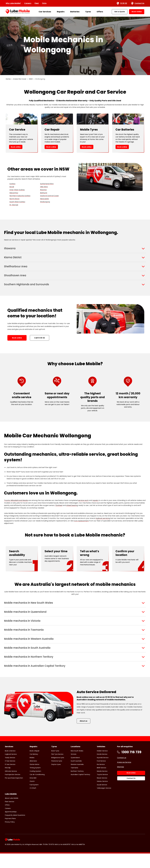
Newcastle (44, 199)
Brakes (32, 772)
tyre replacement (81, 526)
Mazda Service (102, 786)
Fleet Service (10, 816)
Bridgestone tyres (58, 772)
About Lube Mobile (12, 813)
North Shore (14, 199)
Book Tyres (55, 765)
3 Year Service (10, 775)
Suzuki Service (102, 799)
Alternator (33, 775)
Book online (16, 147)
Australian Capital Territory (80, 789)
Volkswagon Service (104, 803)
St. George (14, 205)
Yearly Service (10, 772)
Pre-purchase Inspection (14, 792)
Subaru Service (102, 796)
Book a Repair (35, 765)
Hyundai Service (103, 772)
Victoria (73, 769)
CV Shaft (33, 803)
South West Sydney (17, 202)
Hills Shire (44, 187)
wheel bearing (72, 511)
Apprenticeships (11, 826)
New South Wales (77, 765)
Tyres (88, 12)
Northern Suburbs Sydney (20, 196)
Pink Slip (8, 782)
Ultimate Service (11, 786)
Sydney (12, 184)
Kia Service (101, 779)
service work (83, 506)
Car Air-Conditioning (37, 789)
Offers (100, 12)
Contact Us (138, 3)
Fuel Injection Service (13, 789)
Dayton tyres (56, 779)
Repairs (61, 12)
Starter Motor (35, 779)
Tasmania (74, 782)
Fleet (37, 3)
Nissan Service (102, 792)
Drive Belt (33, 792)
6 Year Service (10, 779)
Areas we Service (124, 777)
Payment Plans (10, 833)
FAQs (44, 3)
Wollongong (45, 202)
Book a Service (10, 765)
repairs (95, 506)
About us (83, 735)
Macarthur (14, 193)
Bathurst (44, 193)
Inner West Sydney (17, 190)
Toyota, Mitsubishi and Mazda (16, 506)
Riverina (43, 190)
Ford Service (101, 775)
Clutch (32, 796)
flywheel (59, 511)
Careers (28, 3)
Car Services (45, 12)
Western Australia (77, 779)
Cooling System (35, 786)
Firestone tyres (57, 775)
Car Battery (34, 769)
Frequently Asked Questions (15, 830)
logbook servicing (103, 524)
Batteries (75, 12)
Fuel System (34, 799)
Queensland (75, 772)
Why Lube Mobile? (13, 3)
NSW (31, 79)
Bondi (12, 187)
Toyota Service (102, 789)
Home (8, 79)
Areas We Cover (20, 79)
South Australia (76, 775)
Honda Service (102, 769)
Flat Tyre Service (57, 769)
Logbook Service (11, 769)
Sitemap (121, 781)
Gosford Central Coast (49, 196)
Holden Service (102, 765)
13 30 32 (122, 3)
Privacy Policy (10, 836)
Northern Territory (77, 786)
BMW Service (102, 782)
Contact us (122, 772)
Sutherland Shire (47, 184)
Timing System (35, 782)
